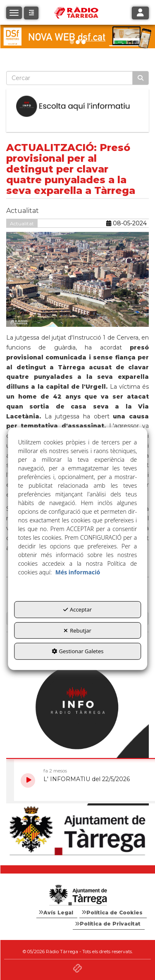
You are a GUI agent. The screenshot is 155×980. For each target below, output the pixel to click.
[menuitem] (57, 913)
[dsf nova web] (77, 37)
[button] (31, 13)
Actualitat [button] (22, 223)
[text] (69, 78)
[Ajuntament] (77, 831)
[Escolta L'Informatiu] (77, 106)
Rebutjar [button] (77, 631)
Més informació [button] (78, 572)
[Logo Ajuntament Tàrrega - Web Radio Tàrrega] (77, 895)
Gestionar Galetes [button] (78, 651)
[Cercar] (141, 78)
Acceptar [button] (77, 609)
